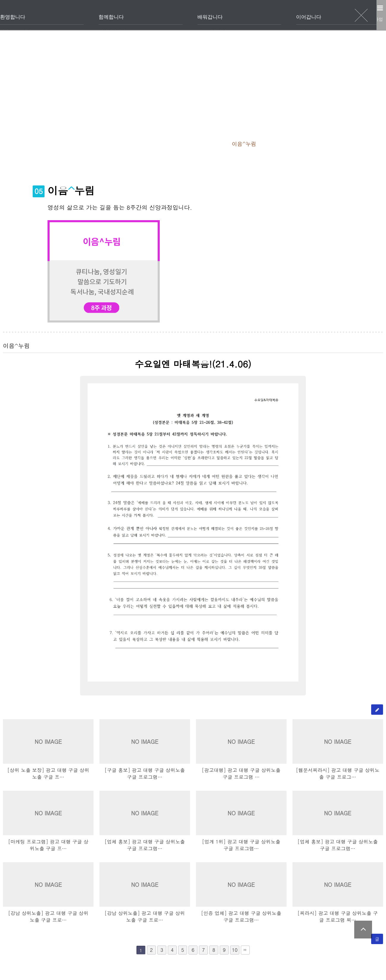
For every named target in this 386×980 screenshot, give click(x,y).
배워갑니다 (241, 15)
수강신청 (347, 143)
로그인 (343, 19)
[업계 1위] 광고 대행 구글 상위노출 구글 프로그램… (241, 845)
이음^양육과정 (46, 143)
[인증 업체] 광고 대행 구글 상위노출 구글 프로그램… (241, 917)
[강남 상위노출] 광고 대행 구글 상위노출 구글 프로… (48, 917)
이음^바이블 (307, 143)
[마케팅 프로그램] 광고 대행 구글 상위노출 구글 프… (48, 845)
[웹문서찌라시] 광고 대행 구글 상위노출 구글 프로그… (337, 773)
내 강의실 (193, 164)
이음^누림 (265, 143)
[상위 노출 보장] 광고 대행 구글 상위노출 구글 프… (48, 773)
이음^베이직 (133, 143)
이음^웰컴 (90, 143)
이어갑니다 (300, 15)
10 (235, 950)
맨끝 (245, 950)
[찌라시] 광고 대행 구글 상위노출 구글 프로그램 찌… (338, 917)
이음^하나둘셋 (180, 143)
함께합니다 (182, 15)
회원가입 (371, 19)
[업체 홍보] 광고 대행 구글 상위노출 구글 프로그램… (145, 845)
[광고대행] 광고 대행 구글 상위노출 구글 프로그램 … (241, 773)
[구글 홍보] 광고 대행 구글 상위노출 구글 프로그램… (145, 773)
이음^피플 (225, 143)
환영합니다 (122, 15)
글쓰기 (377, 711)
